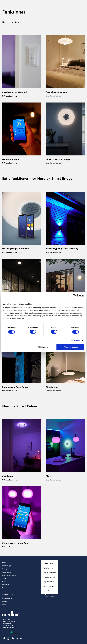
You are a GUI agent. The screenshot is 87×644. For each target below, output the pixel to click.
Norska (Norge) (48, 563)
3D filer (4, 578)
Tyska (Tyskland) (48, 568)
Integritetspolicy (7, 598)
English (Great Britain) (50, 573)
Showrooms (6, 585)
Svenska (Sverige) (49, 586)
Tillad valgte (43, 347)
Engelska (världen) (49, 582)
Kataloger (5, 569)
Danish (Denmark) (49, 591)
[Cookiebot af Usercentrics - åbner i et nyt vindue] (74, 296)
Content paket (6, 572)
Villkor (4, 604)
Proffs (4, 563)
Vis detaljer (75, 340)
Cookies (5, 601)
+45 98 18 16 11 (8, 625)
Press (4, 581)
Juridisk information (9, 595)
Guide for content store (9, 575)
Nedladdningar (7, 566)
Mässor (4, 588)
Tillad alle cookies (71, 347)
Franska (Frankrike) (49, 577)
